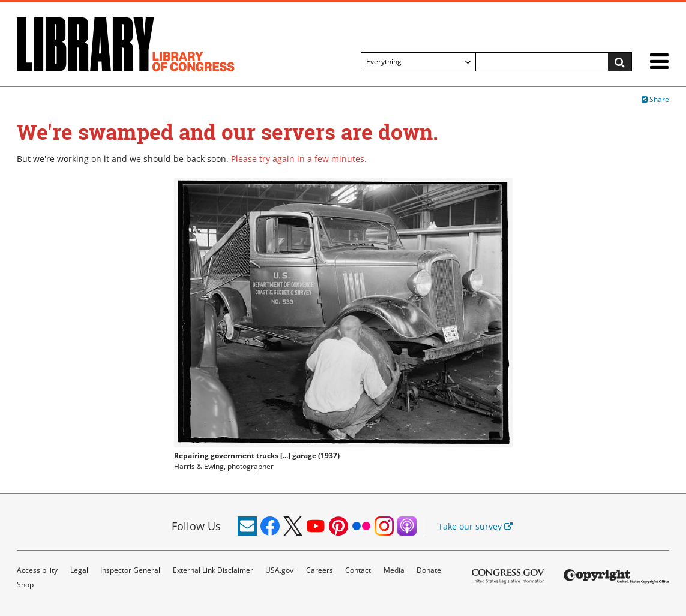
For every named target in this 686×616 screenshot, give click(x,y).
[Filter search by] (418, 62)
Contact (358, 570)
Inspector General (130, 570)
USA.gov (279, 570)
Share (655, 99)
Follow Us (196, 526)
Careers (320, 570)
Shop (25, 585)
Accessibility (37, 570)
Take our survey (475, 526)
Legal (79, 570)
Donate (429, 570)
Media (394, 570)
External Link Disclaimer (213, 570)
